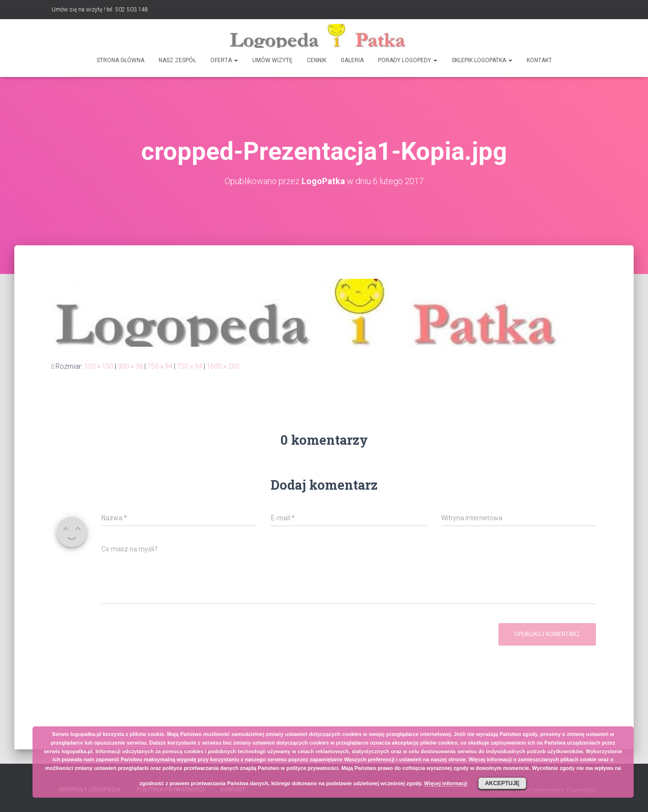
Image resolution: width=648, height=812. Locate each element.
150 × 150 (99, 366)
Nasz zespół (177, 60)
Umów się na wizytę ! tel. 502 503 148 (100, 10)
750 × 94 (160, 366)
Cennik (317, 60)
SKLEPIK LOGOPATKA (482, 60)
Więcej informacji (446, 783)
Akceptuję (502, 783)
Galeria (352, 60)
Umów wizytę (272, 60)
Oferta (224, 60)
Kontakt (539, 60)
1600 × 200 (223, 366)
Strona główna (120, 60)
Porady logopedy (408, 60)
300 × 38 (130, 366)
